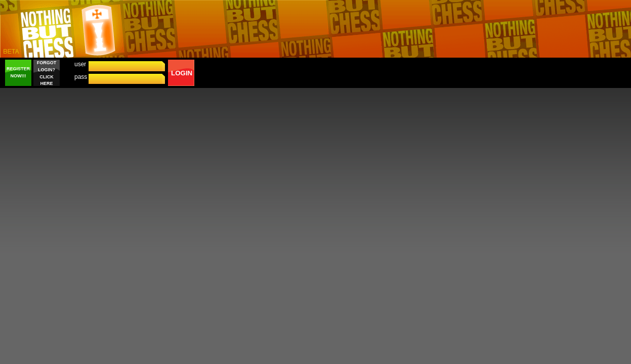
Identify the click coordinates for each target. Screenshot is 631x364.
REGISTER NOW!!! (18, 72)
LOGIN (182, 73)
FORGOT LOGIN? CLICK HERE (47, 73)
